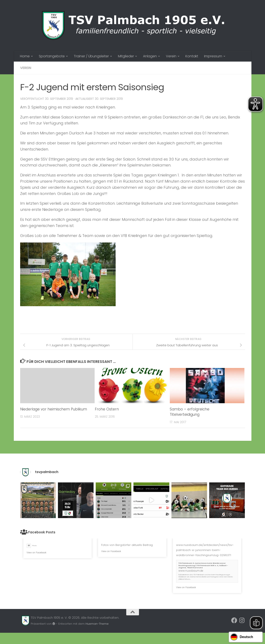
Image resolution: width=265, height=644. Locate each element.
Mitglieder (126, 56)
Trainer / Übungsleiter (91, 56)
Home (25, 56)
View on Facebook (36, 552)
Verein (171, 56)
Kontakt (192, 56)
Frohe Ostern (107, 409)
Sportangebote (52, 56)
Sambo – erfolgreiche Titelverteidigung (190, 412)
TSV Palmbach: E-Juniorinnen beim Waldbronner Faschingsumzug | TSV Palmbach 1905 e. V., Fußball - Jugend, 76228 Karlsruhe (203, 565)
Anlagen (150, 56)
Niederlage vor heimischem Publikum (54, 409)
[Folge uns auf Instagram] (242, 620)
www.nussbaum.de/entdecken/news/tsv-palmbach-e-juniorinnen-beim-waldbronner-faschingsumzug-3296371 (205, 550)
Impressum (213, 56)
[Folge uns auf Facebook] (234, 620)
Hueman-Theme (97, 624)
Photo (32, 546)
